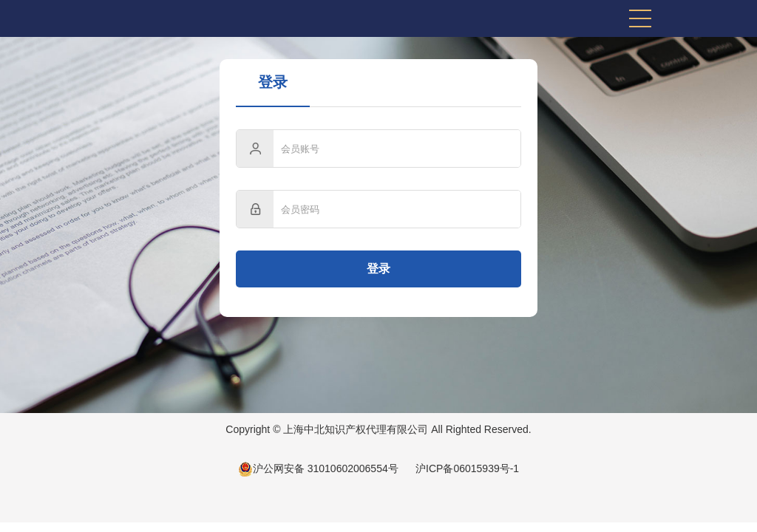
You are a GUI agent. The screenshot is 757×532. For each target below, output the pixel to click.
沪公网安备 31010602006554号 (318, 469)
